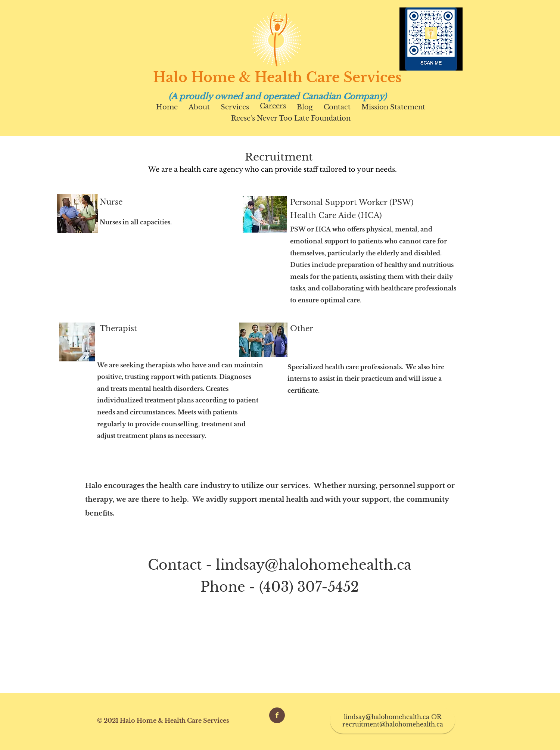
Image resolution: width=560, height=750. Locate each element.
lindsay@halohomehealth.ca (314, 565)
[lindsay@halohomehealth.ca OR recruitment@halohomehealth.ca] (393, 721)
